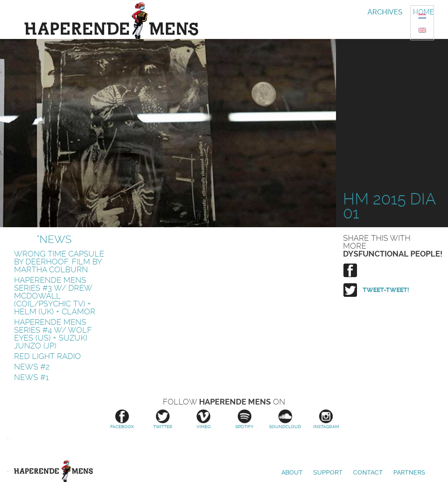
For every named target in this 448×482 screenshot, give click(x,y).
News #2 (32, 367)
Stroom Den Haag (10, 449)
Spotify (244, 419)
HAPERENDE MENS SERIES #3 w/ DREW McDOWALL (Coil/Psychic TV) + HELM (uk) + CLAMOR (55, 296)
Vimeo (204, 419)
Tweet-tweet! (386, 290)
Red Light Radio (47, 356)
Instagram (326, 419)
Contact (368, 472)
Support (328, 472)
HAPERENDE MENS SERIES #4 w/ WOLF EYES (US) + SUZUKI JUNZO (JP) (53, 334)
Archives (385, 12)
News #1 (31, 377)
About (292, 472)
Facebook (122, 419)
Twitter (163, 419)
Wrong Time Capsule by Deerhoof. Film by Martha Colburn (59, 262)
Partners (409, 472)
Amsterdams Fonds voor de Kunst (8, 449)
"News (54, 239)
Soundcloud (285, 419)
